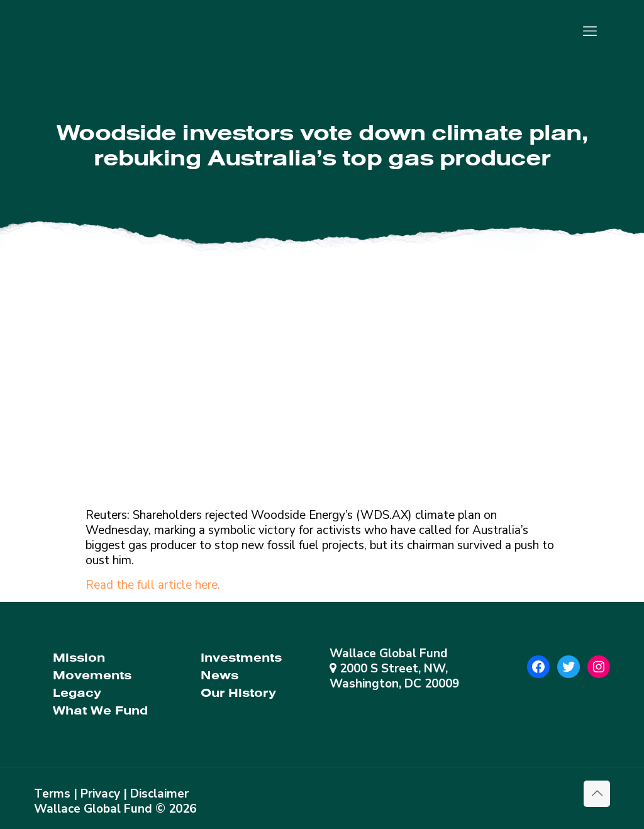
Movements (92, 675)
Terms (52, 794)
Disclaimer (159, 794)
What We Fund (100, 710)
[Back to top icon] (597, 794)
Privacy (100, 794)
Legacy (77, 693)
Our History (238, 693)
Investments (241, 658)
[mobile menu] (590, 31)
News (219, 675)
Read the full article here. (153, 585)
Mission (79, 658)
